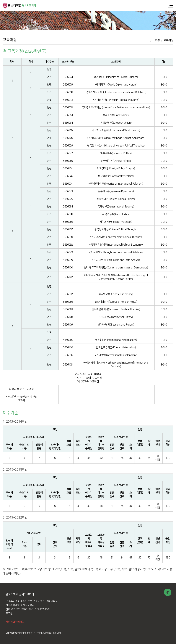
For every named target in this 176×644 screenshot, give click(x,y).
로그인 (9, 614)
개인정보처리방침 (15, 622)
